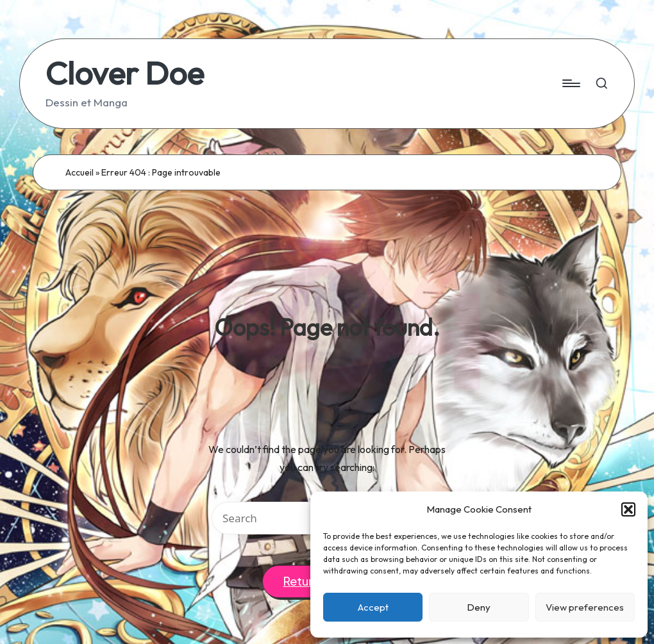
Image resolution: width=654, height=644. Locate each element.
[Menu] (570, 83)
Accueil (80, 172)
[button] (628, 509)
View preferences (585, 607)
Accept (373, 607)
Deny (479, 607)
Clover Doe (125, 73)
